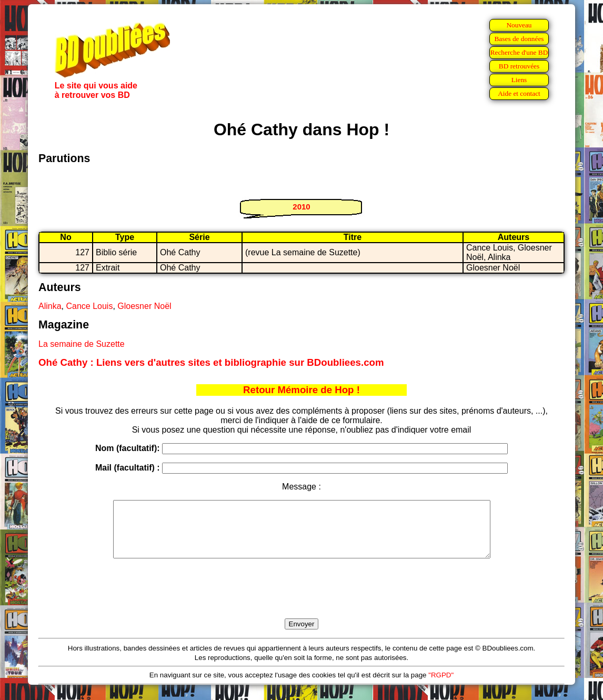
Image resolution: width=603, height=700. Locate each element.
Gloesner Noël (144, 306)
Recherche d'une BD (519, 52)
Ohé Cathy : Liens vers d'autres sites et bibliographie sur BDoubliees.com (211, 362)
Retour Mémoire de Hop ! (301, 390)
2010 (301, 207)
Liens (519, 80)
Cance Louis (89, 306)
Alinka (50, 306)
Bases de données (519, 39)
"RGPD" (441, 686)
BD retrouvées (519, 66)
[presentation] (301, 601)
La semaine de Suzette (82, 344)
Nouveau (519, 25)
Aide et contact (519, 93)
